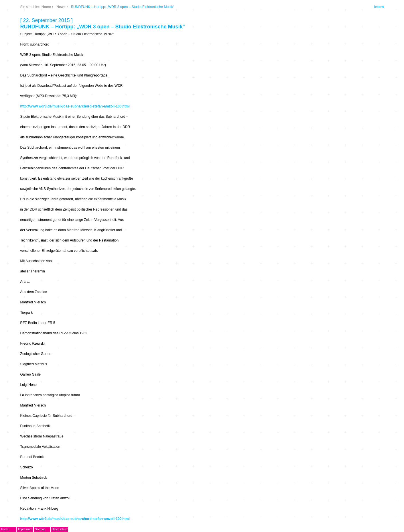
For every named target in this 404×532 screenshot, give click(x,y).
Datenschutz (60, 529)
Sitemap (40, 529)
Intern (379, 7)
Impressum (25, 529)
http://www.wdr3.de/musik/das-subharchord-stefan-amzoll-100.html (75, 106)
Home (46, 7)
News (61, 7)
